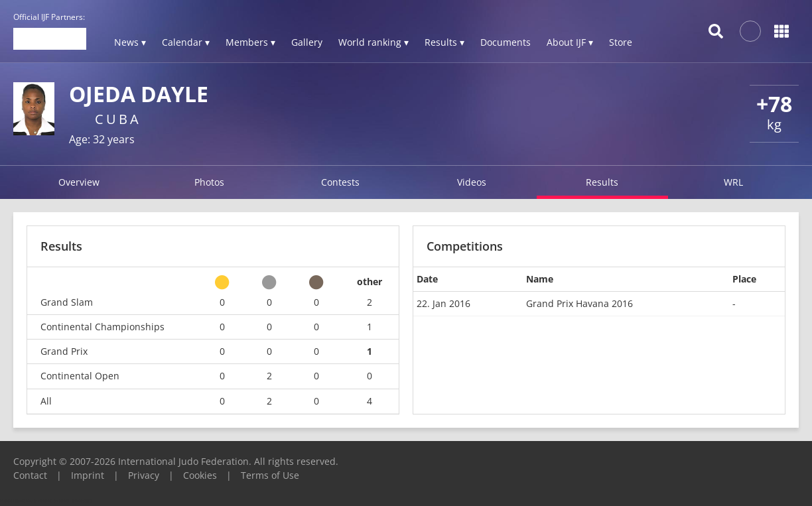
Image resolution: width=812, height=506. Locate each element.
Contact (30, 475)
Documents (506, 42)
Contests (340, 182)
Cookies (200, 475)
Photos (209, 182)
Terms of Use (270, 475)
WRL (733, 182)
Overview (79, 182)
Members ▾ (250, 42)
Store (621, 42)
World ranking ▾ (373, 42)
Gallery (307, 42)
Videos (472, 182)
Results (602, 182)
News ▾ (130, 42)
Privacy (144, 475)
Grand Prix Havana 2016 (579, 303)
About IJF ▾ (570, 42)
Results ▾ (444, 42)
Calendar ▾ (186, 42)
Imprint (88, 475)
